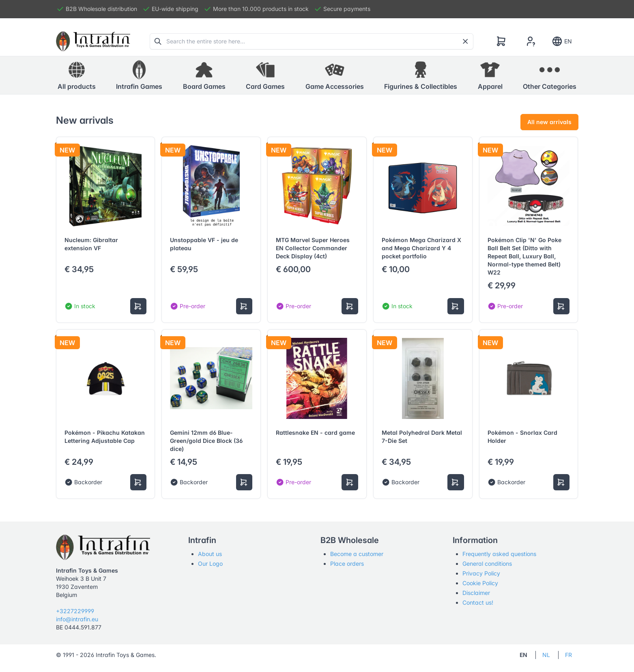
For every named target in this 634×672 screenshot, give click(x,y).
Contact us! (478, 602)
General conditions (487, 564)
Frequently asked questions (499, 554)
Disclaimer (476, 593)
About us (210, 554)
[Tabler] (93, 41)
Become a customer (357, 554)
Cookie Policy (480, 583)
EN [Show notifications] (562, 41)
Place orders (347, 564)
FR (568, 655)
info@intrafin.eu (77, 619)
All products (77, 75)
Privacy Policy (481, 573)
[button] (139, 75)
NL (546, 655)
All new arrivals (549, 122)
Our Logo (210, 564)
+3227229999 (75, 611)
